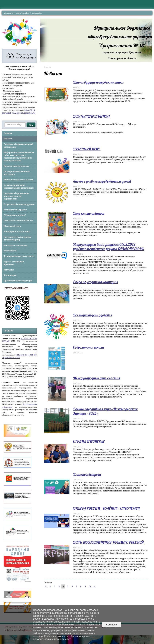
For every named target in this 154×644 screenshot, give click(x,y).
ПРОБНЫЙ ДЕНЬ (87, 149)
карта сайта (37, 13)
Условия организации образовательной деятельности (19, 186)
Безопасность (10, 251)
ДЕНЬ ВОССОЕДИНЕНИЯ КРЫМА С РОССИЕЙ (109, 542)
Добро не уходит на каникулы (95, 282)
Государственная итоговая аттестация (17, 173)
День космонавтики (89, 213)
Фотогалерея (10, 275)
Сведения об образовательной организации (18, 146)
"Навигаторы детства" (15, 215)
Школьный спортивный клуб (18, 221)
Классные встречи (87, 474)
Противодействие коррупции (18, 281)
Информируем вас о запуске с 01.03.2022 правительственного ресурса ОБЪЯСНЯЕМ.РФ (109, 247)
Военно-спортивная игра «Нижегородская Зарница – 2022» (105, 411)
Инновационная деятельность (18, 180)
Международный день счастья (97, 378)
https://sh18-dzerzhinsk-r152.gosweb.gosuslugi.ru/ (19, 111)
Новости (8, 139)
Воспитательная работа (15, 210)
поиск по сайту (23, 13)
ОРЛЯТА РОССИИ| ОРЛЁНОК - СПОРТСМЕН (106, 508)
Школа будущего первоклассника (98, 82)
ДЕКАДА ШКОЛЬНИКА (91, 116)
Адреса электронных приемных (14, 263)
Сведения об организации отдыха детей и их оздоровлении (16, 196)
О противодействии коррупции (19, 204)
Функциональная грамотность (19, 256)
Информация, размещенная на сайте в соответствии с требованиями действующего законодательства (19, 156)
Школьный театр (12, 226)
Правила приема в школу (16, 166)
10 (90, 586)
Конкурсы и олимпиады (16, 245)
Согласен (112, 625)
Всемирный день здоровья (93, 315)
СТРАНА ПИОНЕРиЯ (89, 441)
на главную (8, 13)
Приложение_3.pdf (11, 357)
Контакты (9, 270)
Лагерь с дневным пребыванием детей (102, 181)
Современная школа (88, 347)
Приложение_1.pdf (24, 355)
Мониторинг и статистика (17, 232)
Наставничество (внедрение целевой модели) (17, 238)
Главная (8, 133)
